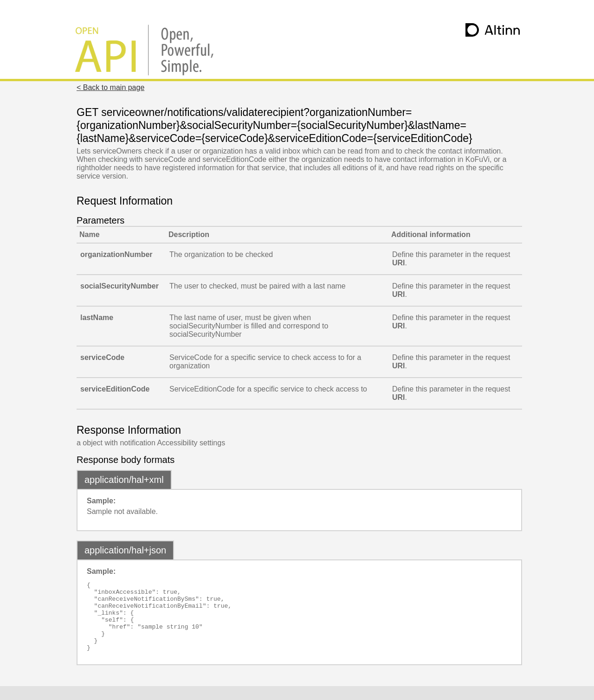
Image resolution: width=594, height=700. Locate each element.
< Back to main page (110, 87)
